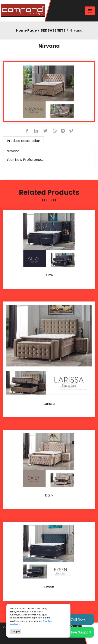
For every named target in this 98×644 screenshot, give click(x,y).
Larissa (49, 404)
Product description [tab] (23, 141)
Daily (49, 496)
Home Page (26, 30)
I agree (15, 632)
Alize (49, 275)
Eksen (49, 587)
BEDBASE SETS (53, 30)
